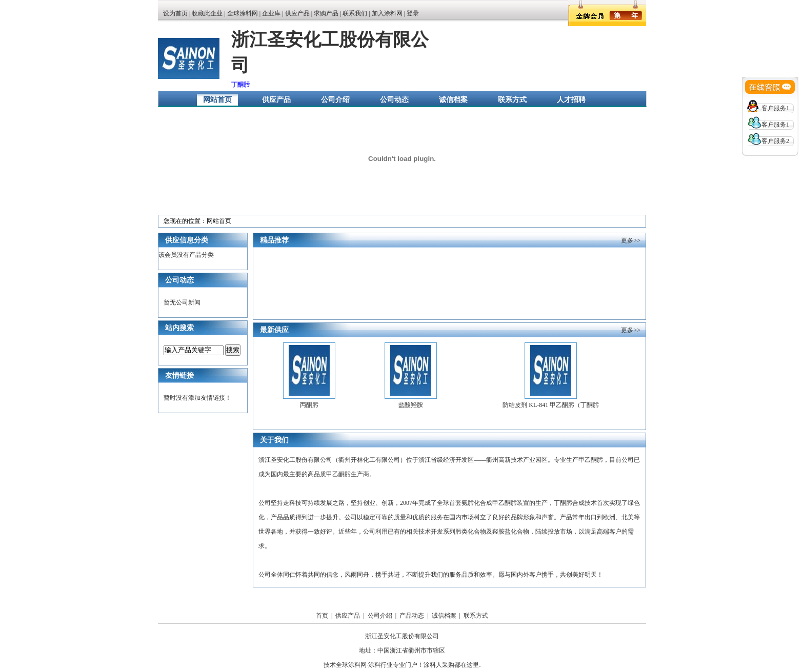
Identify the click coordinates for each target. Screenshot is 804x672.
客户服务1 (775, 108)
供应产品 (297, 13)
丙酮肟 (309, 405)
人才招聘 (571, 100)
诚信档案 (453, 100)
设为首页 (175, 13)
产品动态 (412, 616)
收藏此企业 (207, 13)
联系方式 (512, 100)
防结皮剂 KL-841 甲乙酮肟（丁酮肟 (551, 405)
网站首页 (217, 100)
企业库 (271, 13)
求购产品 (326, 13)
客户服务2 (775, 141)
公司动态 (394, 100)
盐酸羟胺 (411, 405)
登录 (413, 13)
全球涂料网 (243, 13)
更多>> (631, 240)
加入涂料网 (387, 13)
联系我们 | (357, 13)
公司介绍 (335, 100)
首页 (322, 616)
